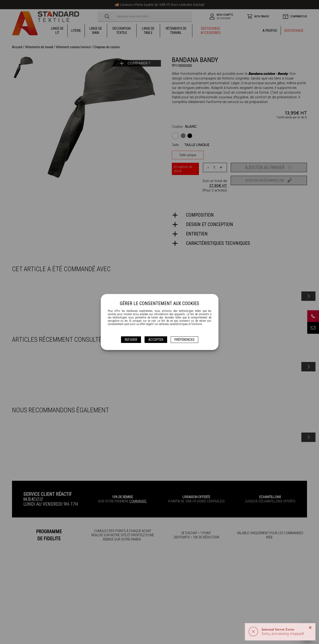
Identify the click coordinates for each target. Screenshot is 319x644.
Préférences (184, 340)
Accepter (156, 340)
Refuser (131, 340)
